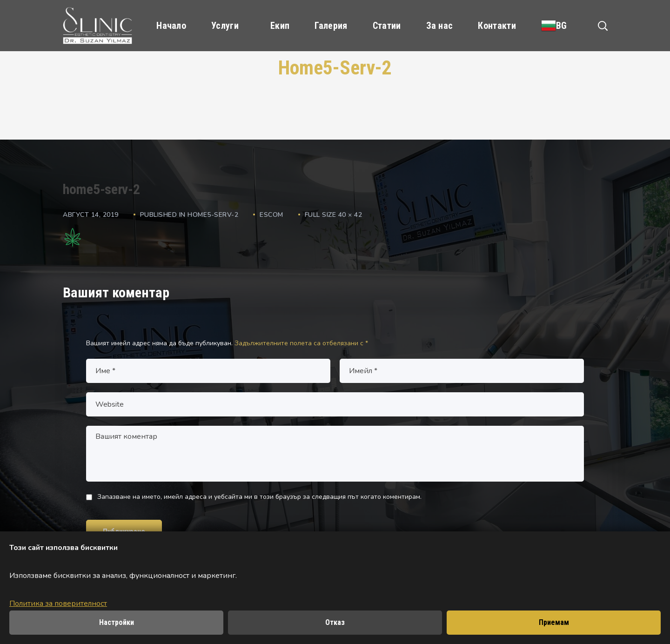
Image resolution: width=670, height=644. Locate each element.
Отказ (335, 622)
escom (271, 215)
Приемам (554, 622)
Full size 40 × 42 (334, 215)
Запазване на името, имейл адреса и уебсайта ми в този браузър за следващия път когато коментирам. (259, 497)
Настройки (117, 622)
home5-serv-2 (213, 215)
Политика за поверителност (58, 604)
